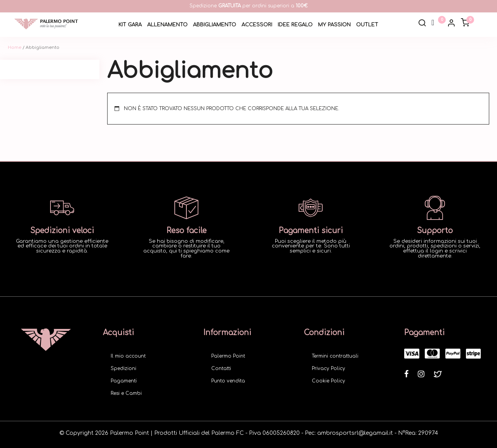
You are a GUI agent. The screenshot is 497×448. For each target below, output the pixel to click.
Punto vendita (228, 381)
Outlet (367, 25)
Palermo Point (228, 356)
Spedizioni (123, 368)
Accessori (257, 25)
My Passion (334, 25)
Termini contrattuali (335, 356)
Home (15, 48)
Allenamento (167, 25)
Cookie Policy (328, 381)
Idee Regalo (295, 25)
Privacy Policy (328, 368)
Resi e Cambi (126, 393)
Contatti (221, 368)
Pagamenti (124, 381)
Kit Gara (130, 25)
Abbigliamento (215, 25)
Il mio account (128, 356)
